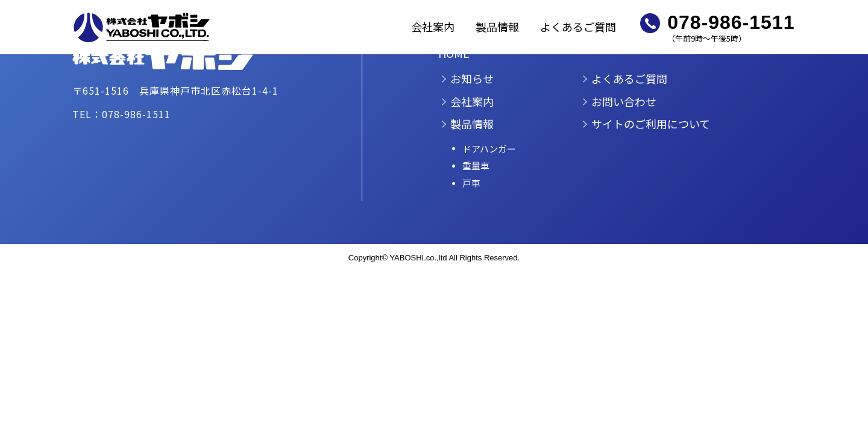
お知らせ (472, 78)
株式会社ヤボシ (142, 27)
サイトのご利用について (651, 124)
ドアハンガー (489, 149)
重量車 (476, 165)
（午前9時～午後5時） (731, 27)
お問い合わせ (624, 101)
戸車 (471, 183)
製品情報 (497, 27)
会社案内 (433, 27)
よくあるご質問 (578, 27)
